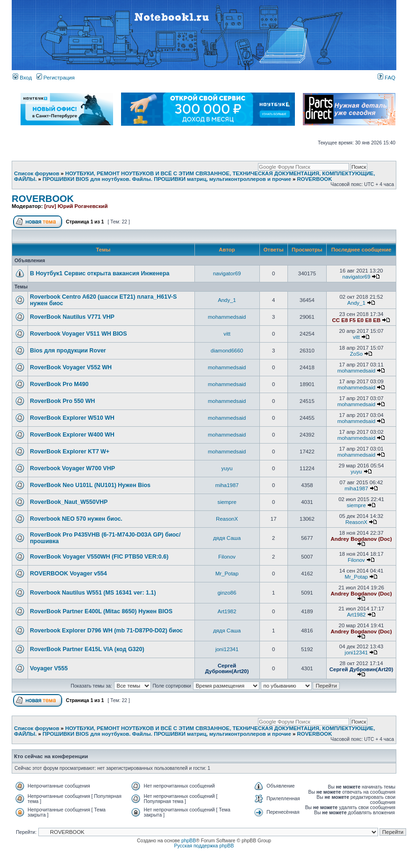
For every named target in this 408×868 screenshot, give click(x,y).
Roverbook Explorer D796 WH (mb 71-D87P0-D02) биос (106, 631)
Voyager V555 (49, 668)
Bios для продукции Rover (68, 351)
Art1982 (227, 611)
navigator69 (227, 273)
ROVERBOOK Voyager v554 (68, 574)
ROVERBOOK (314, 179)
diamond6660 (227, 351)
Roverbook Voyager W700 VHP (72, 468)
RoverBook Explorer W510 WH (72, 418)
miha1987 (227, 485)
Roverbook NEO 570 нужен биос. (76, 519)
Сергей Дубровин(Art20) (227, 668)
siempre (227, 502)
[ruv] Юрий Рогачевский (76, 206)
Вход (22, 78)
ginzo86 (227, 593)
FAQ (387, 78)
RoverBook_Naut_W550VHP (69, 502)
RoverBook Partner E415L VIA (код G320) (87, 649)
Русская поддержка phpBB (204, 846)
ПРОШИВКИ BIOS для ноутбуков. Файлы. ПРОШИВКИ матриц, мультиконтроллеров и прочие (167, 179)
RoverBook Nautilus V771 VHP (72, 317)
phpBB (189, 841)
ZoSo (356, 354)
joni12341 (227, 649)
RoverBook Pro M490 (59, 384)
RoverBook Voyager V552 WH (71, 367)
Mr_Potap (227, 574)
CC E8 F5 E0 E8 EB (357, 320)
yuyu (227, 468)
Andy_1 (227, 300)
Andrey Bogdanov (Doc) (361, 539)
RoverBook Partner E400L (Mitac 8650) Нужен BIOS (101, 611)
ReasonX (227, 519)
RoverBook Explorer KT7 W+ (70, 452)
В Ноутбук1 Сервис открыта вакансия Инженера (100, 273)
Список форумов (37, 173)
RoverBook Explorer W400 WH (72, 435)
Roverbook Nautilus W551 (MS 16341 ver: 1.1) (93, 593)
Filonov (227, 557)
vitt (227, 334)
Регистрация (56, 78)
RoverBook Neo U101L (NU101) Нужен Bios (90, 485)
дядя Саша (227, 538)
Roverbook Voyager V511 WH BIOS (79, 334)
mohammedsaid (227, 317)
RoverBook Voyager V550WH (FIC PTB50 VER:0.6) (99, 557)
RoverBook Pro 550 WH (62, 401)
